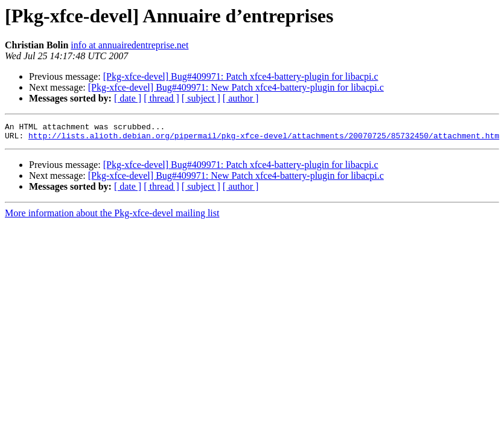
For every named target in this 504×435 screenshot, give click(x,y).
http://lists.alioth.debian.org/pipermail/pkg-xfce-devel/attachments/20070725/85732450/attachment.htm (264, 139)
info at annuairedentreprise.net (129, 45)
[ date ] (128, 98)
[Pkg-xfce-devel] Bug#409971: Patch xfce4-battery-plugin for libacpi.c (241, 76)
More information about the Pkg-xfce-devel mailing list (112, 217)
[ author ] (241, 98)
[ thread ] (161, 98)
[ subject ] (201, 98)
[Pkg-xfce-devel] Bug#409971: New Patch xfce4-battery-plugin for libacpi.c (236, 87)
